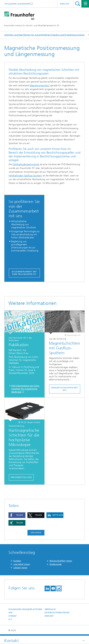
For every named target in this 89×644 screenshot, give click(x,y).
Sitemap (12, 616)
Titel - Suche (78, 4)
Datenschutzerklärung (57, 613)
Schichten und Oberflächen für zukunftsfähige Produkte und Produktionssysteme (44, 35)
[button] (17, 515)
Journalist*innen (22, 564)
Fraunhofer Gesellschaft (18, 4)
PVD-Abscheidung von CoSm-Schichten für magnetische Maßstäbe (26, 389)
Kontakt (49, 616)
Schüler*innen (20, 568)
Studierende (56, 564)
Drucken (36, 533)
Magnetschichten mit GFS (65, 389)
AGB (11, 613)
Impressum (50, 609)
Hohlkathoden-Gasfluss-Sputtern (25, 176)
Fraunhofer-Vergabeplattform (25, 609)
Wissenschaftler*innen (61, 561)
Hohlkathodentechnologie (26, 164)
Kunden (17, 561)
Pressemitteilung (21, 477)
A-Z (10, 619)
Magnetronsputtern (40, 85)
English (65, 4)
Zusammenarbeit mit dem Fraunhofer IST (24, 273)
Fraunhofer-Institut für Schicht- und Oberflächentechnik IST (32, 26)
